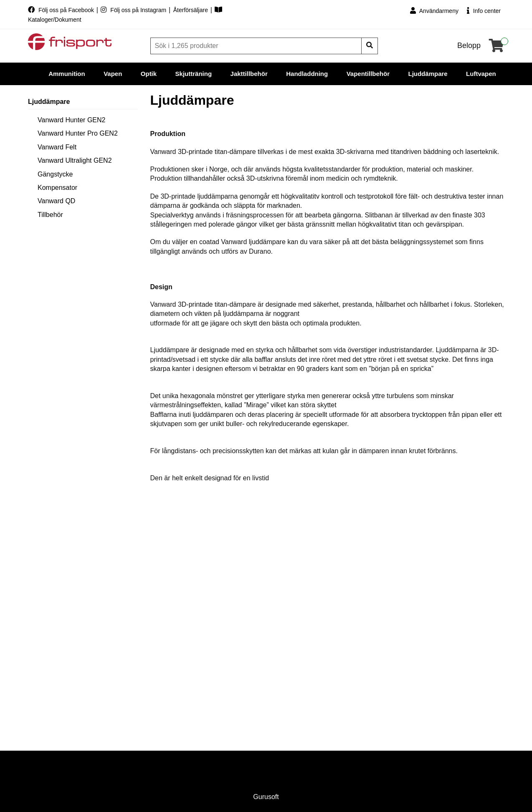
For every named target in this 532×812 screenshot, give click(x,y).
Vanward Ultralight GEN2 (75, 160)
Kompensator (57, 188)
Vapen (113, 74)
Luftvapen (481, 74)
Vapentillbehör (368, 74)
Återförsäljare (191, 10)
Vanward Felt (57, 147)
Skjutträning (194, 74)
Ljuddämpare (428, 74)
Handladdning (307, 74)
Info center (484, 11)
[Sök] (257, 46)
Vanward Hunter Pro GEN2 (78, 133)
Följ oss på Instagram (134, 10)
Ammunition (67, 74)
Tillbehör (50, 215)
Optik (149, 74)
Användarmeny (434, 11)
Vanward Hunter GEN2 (71, 120)
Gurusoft (266, 797)
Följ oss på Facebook (62, 10)
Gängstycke (55, 174)
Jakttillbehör (249, 74)
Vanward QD (56, 201)
